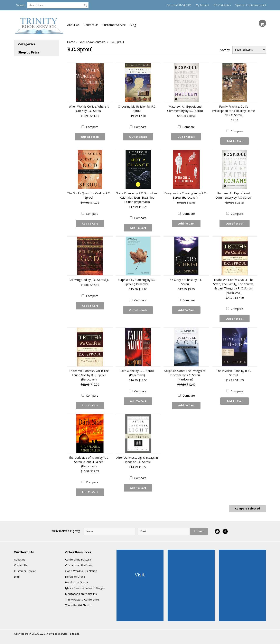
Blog (133, 25)
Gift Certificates (222, 5)
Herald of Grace (76, 572)
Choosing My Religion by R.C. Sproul (137, 109)
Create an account (256, 5)
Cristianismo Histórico (80, 560)
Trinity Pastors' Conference (83, 595)
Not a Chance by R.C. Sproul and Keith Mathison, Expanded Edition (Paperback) (137, 196)
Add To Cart (235, 141)
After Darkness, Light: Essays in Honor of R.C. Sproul (137, 456)
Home (71, 42)
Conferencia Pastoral (79, 554)
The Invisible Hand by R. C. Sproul (234, 370)
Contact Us (91, 25)
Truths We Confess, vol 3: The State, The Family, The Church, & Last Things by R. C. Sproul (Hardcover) (234, 284)
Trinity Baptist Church (79, 601)
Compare (92, 127)
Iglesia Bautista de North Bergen (87, 583)
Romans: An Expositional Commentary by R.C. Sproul (234, 194)
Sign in (239, 5)
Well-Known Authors (93, 42)
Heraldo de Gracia (77, 578)
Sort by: (225, 50)
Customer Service (114, 25)
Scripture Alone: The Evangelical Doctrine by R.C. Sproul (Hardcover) (185, 372)
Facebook (225, 526)
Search (21, 5)
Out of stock (90, 137)
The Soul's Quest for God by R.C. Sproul (89, 194)
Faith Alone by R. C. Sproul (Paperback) (137, 370)
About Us (73, 25)
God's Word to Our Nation (83, 566)
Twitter (217, 526)
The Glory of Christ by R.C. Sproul (185, 280)
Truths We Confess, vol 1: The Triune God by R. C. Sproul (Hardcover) (89, 372)
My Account (202, 5)
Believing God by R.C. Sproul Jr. (89, 278)
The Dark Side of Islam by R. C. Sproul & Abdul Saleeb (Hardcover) (89, 458)
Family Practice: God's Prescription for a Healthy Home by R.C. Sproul (234, 111)
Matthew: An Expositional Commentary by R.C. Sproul (185, 109)
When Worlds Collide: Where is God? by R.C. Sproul (89, 109)
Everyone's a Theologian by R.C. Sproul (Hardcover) (185, 194)
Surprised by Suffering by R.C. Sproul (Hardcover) (137, 280)
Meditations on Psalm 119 (83, 589)
